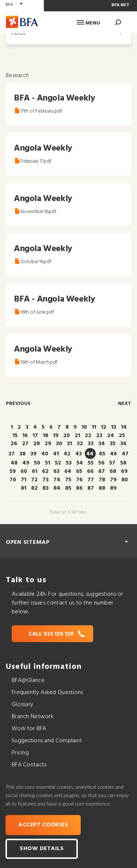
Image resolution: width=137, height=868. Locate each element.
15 (15, 436)
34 (102, 444)
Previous (18, 404)
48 (14, 463)
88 (102, 488)
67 (102, 471)
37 (12, 454)
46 (113, 454)
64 (68, 471)
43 (79, 454)
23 (99, 436)
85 (68, 488)
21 (77, 436)
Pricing (20, 753)
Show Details (42, 849)
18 (45, 436)
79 (113, 480)
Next (125, 404)
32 (80, 444)
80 (125, 480)
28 (37, 444)
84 (57, 488)
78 (102, 480)
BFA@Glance (28, 681)
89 (113, 488)
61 (35, 471)
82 (34, 488)
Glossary (22, 705)
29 (48, 444)
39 (33, 454)
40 (45, 454)
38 (22, 454)
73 (45, 480)
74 (57, 480)
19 (56, 436)
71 (24, 480)
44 (90, 454)
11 (94, 427)
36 (123, 444)
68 (113, 471)
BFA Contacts (29, 765)
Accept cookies (43, 825)
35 (113, 444)
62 (45, 471)
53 (69, 463)
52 (58, 463)
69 (124, 471)
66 (90, 471)
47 (125, 454)
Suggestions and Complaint (47, 741)
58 (123, 463)
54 (80, 463)
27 (25, 444)
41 (56, 454)
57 (112, 463)
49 (26, 463)
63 (56, 471)
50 (37, 463)
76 (79, 480)
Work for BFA (29, 729)
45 (102, 454)
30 (59, 444)
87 (91, 488)
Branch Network (33, 717)
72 (34, 480)
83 (45, 488)
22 (88, 436)
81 (24, 488)
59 (13, 471)
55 (91, 463)
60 (24, 471)
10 (84, 427)
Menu (88, 23)
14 (124, 427)
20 (66, 436)
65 (79, 471)
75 (68, 480)
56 (101, 463)
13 (114, 427)
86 (79, 488)
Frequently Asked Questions (47, 693)
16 (25, 436)
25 (122, 436)
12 (104, 427)
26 (14, 444)
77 (91, 480)
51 (47, 463)
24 (111, 436)
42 (67, 454)
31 (69, 444)
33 (91, 444)
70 (13, 480)
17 (35, 436)
